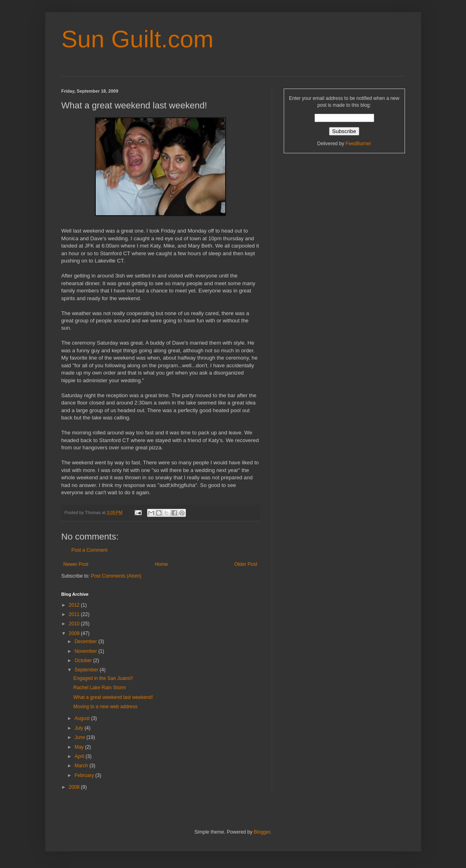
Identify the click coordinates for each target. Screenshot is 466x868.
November (86, 651)
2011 (75, 614)
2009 (75, 633)
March (82, 766)
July (79, 728)
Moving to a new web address (105, 707)
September (87, 670)
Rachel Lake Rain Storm (99, 688)
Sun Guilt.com (138, 39)
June (80, 737)
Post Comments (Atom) (116, 576)
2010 (75, 624)
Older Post (246, 564)
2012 (75, 605)
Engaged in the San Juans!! (103, 678)
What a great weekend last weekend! (113, 697)
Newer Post (76, 564)
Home (161, 564)
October (84, 661)
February (85, 775)
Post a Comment (90, 550)
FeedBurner (358, 144)
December (86, 641)
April (80, 756)
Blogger (262, 832)
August (83, 718)
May (80, 747)
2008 (75, 787)
